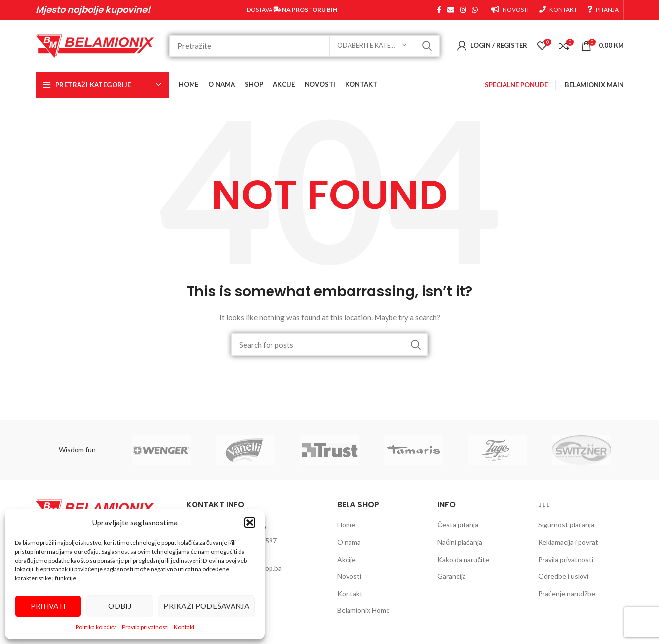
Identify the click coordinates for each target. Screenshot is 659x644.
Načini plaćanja (460, 542)
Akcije (347, 559)
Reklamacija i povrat (568, 542)
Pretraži (426, 46)
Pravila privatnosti (145, 627)
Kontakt (184, 627)
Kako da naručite (463, 559)
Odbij (120, 606)
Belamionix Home (364, 610)
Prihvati (48, 606)
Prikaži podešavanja (206, 606)
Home (346, 525)
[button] (250, 523)
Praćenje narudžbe (567, 593)
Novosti (349, 576)
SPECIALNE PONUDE (516, 85)
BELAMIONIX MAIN (594, 85)
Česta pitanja (458, 525)
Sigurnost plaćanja (566, 525)
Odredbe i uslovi (563, 576)
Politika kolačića (96, 627)
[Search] (304, 46)
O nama (349, 542)
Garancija (452, 576)
